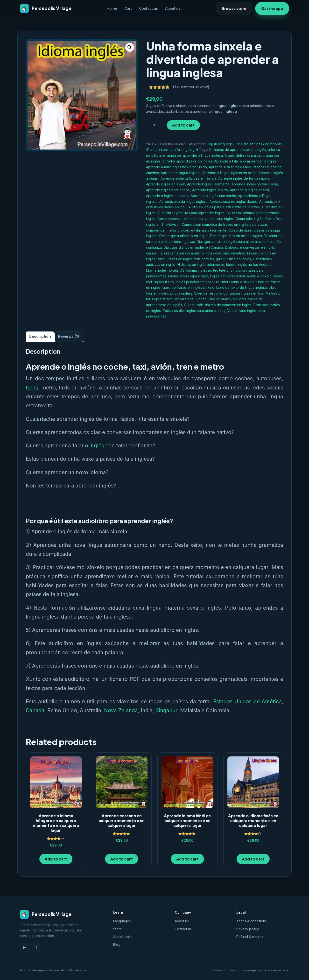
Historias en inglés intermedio (201, 264)
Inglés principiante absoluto (198, 282)
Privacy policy (248, 929)
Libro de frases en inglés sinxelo (188, 287)
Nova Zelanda (121, 710)
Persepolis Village (46, 8)
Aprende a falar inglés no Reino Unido (176, 167)
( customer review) (191, 87)
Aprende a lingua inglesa (181, 173)
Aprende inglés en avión (166, 184)
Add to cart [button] (56, 859)
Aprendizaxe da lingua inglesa (183, 201)
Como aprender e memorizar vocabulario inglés (196, 219)
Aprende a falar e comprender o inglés (245, 161)
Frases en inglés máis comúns (190, 259)
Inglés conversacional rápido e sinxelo (241, 276)
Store (118, 929)
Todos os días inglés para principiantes (194, 311)
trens (32, 388)
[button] (130, 47)
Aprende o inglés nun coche (213, 196)
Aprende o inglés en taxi (249, 190)
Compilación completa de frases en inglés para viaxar (224, 224)
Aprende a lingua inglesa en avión (229, 173)
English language (219, 144)
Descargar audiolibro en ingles (184, 236)
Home (112, 8)
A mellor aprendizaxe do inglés (187, 161)
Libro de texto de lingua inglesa (242, 287)
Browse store (234, 8)
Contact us (148, 8)
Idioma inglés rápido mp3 (188, 276)
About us (173, 8)
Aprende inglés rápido (210, 190)
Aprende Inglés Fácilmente (208, 184)
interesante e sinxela (238, 282)
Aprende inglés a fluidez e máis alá (188, 178)
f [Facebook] (36, 947)
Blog (117, 944)
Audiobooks (123, 937)
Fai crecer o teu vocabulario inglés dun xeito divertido (202, 253)
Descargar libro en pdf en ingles (236, 236)
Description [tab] (40, 336)
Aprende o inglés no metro (167, 196)
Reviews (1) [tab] (69, 336)
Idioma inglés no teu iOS (165, 270)
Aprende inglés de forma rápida (244, 178)
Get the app (272, 8)
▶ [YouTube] (24, 947)
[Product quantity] (156, 125)
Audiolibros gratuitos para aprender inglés (191, 213)
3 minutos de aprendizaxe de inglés (237, 150)
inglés (97, 445)
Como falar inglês (249, 219)
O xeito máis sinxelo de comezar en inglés (218, 305)
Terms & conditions (252, 921)
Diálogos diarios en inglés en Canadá (193, 247)
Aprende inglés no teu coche (255, 184)
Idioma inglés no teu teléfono (210, 270)
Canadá (35, 710)
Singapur (166, 710)
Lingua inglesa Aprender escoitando (199, 293)
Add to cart (183, 125)
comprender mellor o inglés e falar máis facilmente (186, 230)
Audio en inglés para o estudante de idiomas (224, 207)
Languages (122, 921)
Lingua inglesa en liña (247, 293)
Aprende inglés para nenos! (168, 190)
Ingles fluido (164, 282)
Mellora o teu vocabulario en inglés (203, 299)
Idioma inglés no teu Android (249, 264)
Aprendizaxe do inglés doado (233, 201)
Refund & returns (250, 937)
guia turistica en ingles (233, 259)
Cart (128, 8)
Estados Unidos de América (247, 701)
